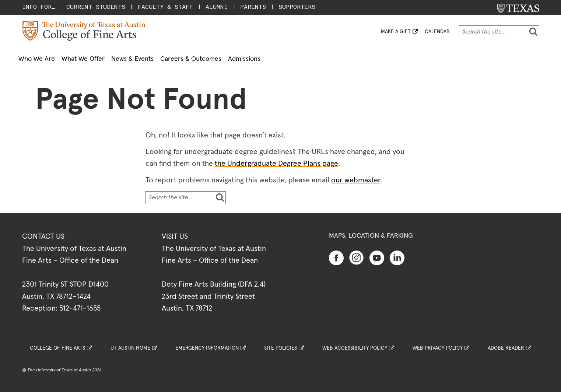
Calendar (437, 32)
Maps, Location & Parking (371, 232)
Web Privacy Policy (438, 344)
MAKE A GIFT (396, 32)
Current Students (96, 7)
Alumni (217, 7)
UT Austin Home (130, 344)
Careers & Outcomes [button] (230, 57)
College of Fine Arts (57, 344)
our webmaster (356, 176)
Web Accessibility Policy (355, 344)
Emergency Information (207, 344)
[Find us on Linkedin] (397, 253)
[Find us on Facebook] (336, 253)
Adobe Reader (506, 344)
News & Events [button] (160, 57)
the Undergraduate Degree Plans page (276, 160)
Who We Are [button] (43, 57)
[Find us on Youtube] (377, 253)
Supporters (297, 7)
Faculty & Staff (165, 7)
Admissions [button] (294, 57)
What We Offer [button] (100, 57)
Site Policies (280, 344)
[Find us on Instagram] (357, 253)
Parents (253, 7)
